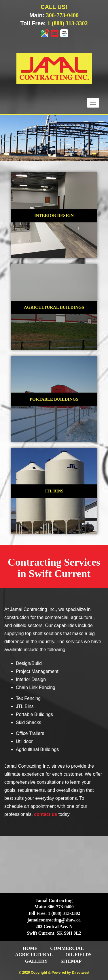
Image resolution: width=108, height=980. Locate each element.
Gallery (36, 961)
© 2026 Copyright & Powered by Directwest (54, 973)
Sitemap (71, 961)
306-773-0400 (62, 15)
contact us (46, 814)
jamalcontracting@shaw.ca (54, 920)
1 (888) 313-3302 (68, 23)
